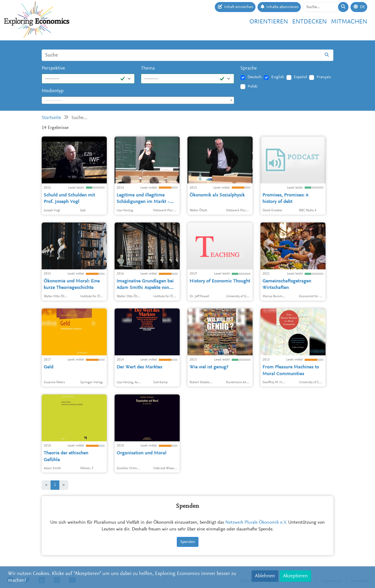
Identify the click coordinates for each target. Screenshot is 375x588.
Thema (148, 68)
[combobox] (138, 100)
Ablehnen (265, 576)
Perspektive (53, 68)
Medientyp (53, 91)
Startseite (51, 118)
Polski (253, 86)
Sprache (249, 68)
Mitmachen (349, 22)
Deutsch (255, 77)
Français (324, 77)
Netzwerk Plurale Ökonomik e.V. (256, 523)
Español (300, 77)
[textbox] (138, 101)
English (278, 77)
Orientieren (269, 22)
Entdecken (310, 22)
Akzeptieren (295, 576)
